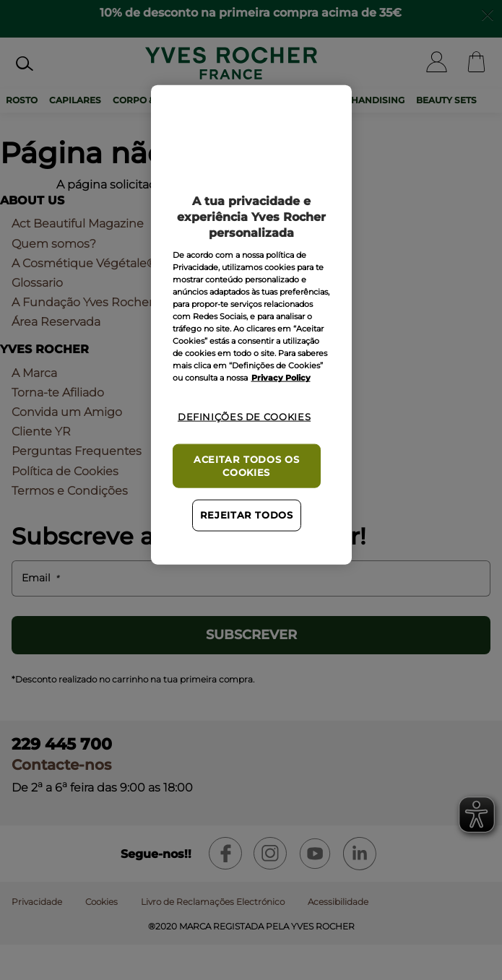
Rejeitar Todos (247, 515)
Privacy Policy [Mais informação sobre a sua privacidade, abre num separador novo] (281, 378)
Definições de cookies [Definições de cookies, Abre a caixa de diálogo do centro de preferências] (244, 417)
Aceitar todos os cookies (246, 466)
